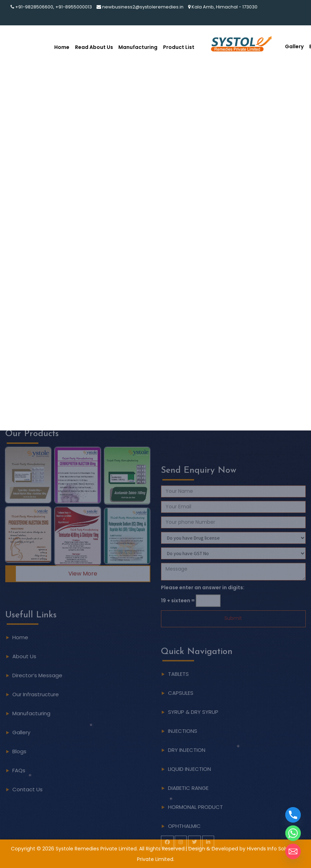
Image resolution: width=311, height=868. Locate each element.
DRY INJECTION (187, 764)
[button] (28, 461)
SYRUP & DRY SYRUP (193, 726)
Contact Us (27, 775)
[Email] (293, 851)
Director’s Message (37, 661)
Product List (179, 47)
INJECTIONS (183, 745)
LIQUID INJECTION (189, 783)
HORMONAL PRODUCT (195, 821)
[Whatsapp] (293, 833)
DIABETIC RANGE (188, 802)
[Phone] (293, 815)
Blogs (19, 737)
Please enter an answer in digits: (203, 602)
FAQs (19, 756)
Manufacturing (138, 47)
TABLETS (178, 688)
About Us (24, 642)
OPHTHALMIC (184, 840)
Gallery (294, 46)
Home (62, 47)
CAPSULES (181, 707)
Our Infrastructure (36, 680)
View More (83, 559)
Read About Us (94, 47)
